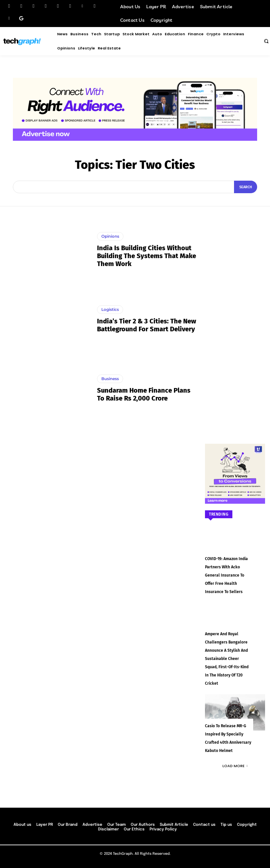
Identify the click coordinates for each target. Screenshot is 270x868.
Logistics (110, 309)
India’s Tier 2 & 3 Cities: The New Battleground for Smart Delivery (147, 325)
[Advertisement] (235, 318)
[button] (266, 41)
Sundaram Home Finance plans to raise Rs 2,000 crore (144, 394)
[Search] (246, 187)
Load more (235, 766)
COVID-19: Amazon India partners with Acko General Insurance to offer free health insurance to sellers (226, 575)
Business (110, 379)
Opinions (110, 236)
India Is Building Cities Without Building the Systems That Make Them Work (147, 256)
